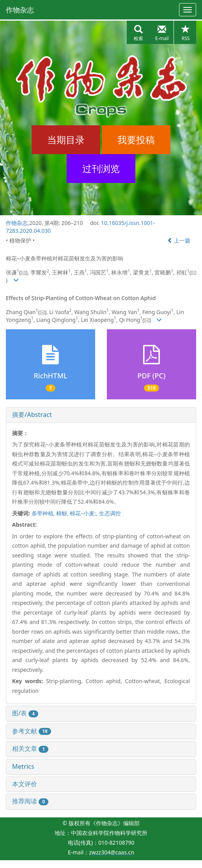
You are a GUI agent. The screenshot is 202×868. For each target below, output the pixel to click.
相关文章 (30, 749)
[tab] (101, 415)
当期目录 (66, 140)
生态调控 (110, 513)
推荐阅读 (30, 801)
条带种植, (44, 513)
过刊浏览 (101, 168)
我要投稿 (136, 140)
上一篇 (179, 240)
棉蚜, (63, 513)
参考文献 (32, 731)
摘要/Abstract (32, 415)
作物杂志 (20, 10)
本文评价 (25, 784)
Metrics (23, 766)
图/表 (25, 713)
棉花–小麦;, (84, 513)
